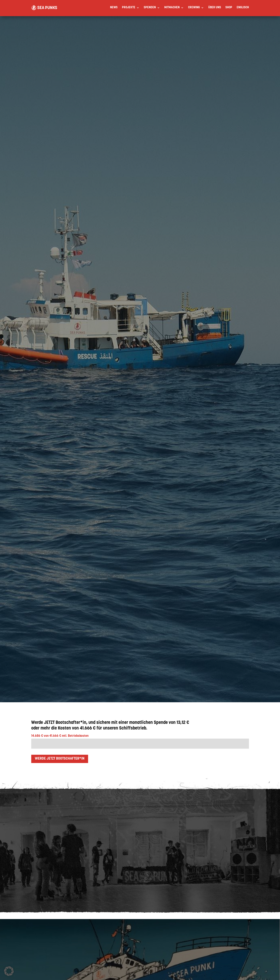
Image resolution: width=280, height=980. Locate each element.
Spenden (150, 8)
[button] (9, 971)
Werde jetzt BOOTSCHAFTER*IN (60, 759)
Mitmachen (172, 8)
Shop (229, 8)
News (114, 8)
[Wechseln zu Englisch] (243, 8)
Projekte (129, 8)
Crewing (194, 8)
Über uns (215, 8)
